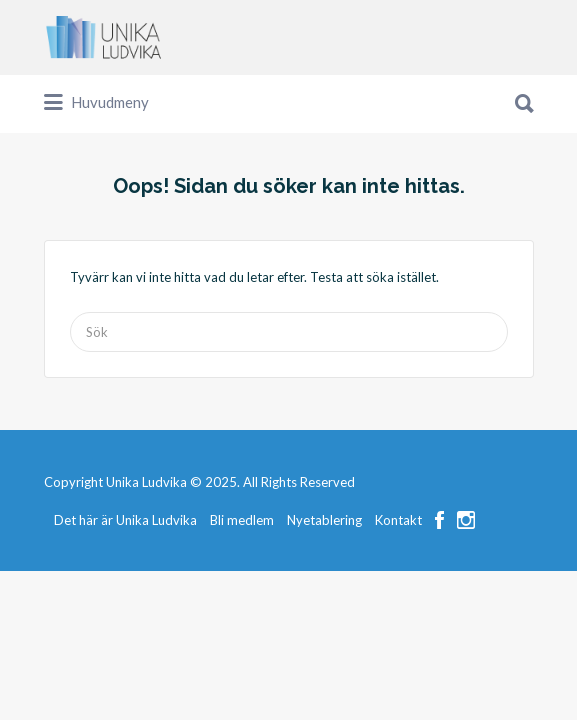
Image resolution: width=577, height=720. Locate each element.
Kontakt (398, 595)
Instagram (466, 595)
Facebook (439, 595)
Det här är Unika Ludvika (125, 595)
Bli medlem (242, 595)
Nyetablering (324, 595)
